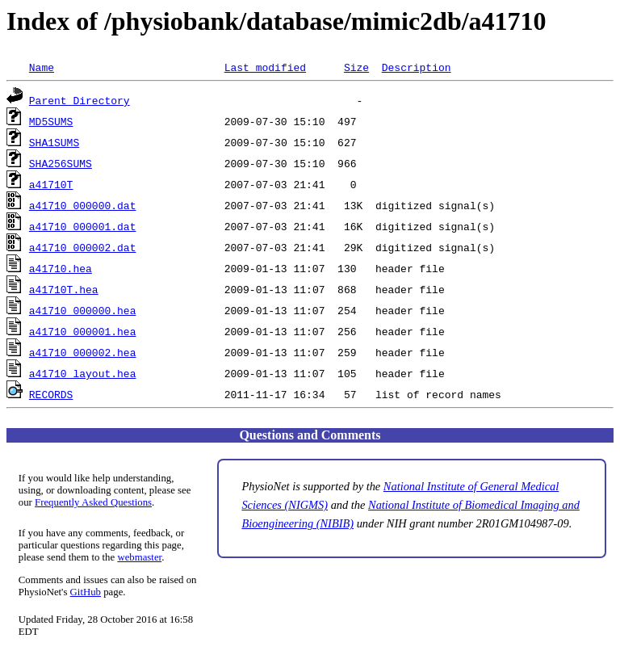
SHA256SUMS (61, 163)
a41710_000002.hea (83, 352)
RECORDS (51, 394)
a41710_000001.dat (83, 226)
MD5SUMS (51, 121)
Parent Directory (80, 100)
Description (417, 67)
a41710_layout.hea (83, 373)
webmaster (139, 557)
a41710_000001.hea (83, 331)
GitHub (86, 592)
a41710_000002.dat (83, 247)
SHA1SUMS (54, 142)
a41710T (51, 184)
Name (42, 67)
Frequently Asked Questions (93, 502)
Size (356, 67)
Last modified (265, 67)
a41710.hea (61, 268)
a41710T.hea (64, 289)
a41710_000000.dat (83, 205)
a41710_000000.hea (83, 310)
